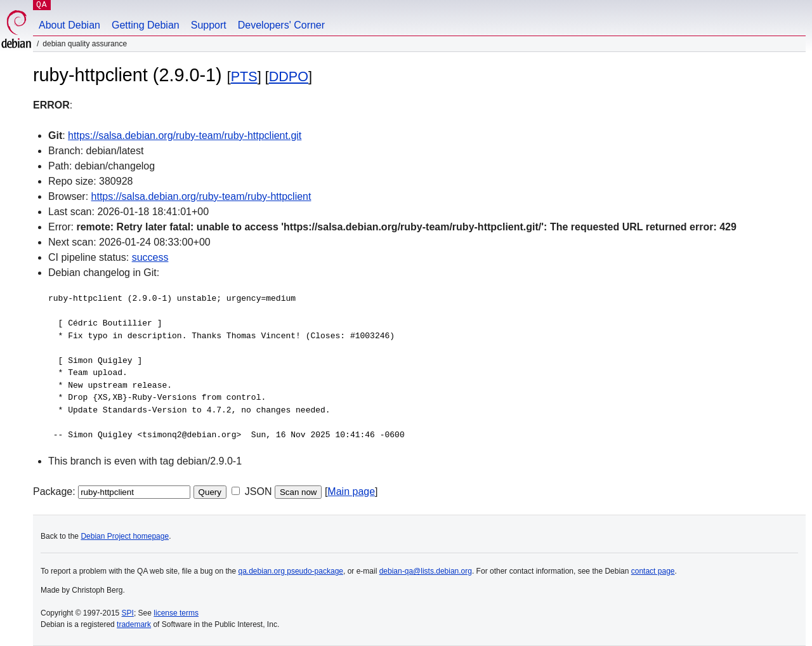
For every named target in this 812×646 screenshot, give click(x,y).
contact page (653, 571)
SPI (128, 613)
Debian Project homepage (125, 536)
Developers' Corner (281, 25)
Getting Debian (146, 25)
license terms (176, 613)
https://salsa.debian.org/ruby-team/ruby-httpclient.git (185, 135)
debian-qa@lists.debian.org (426, 571)
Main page (351, 491)
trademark (134, 624)
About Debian (69, 25)
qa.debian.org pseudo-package (291, 571)
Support (209, 25)
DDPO (289, 76)
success (150, 257)
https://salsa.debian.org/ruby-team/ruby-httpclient (201, 196)
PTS (244, 76)
